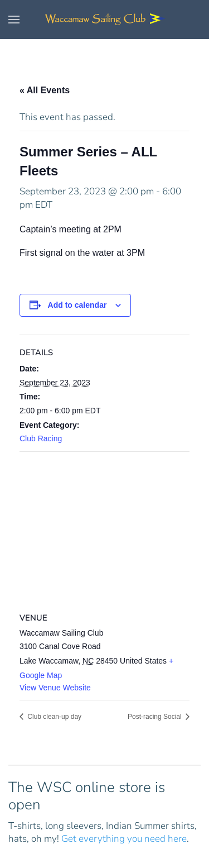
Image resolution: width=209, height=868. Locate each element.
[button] (14, 20)
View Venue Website (55, 688)
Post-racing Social (155, 717)
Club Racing (41, 438)
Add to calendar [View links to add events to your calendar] (77, 305)
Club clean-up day (54, 717)
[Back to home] (105, 20)
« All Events (45, 90)
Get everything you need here (124, 839)
